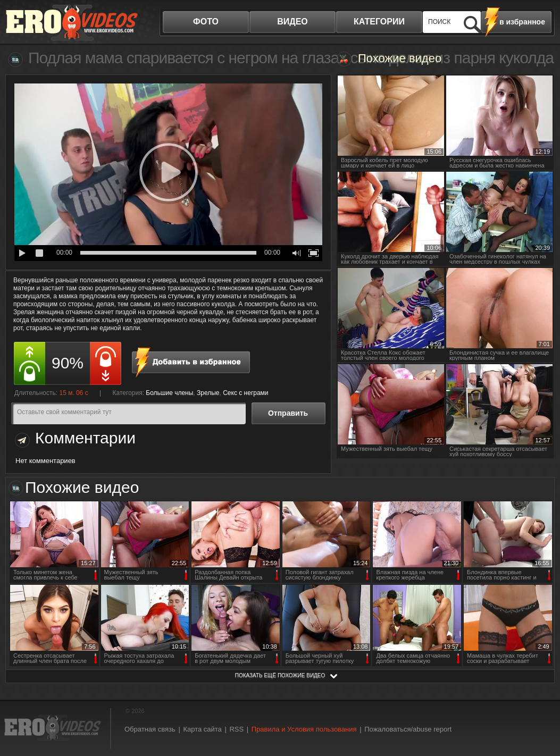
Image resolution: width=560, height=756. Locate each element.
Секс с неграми (245, 393)
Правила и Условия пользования (304, 729)
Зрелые (208, 393)
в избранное (522, 22)
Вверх (540, 709)
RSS (236, 729)
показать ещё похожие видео (280, 675)
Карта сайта (202, 729)
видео (292, 22)
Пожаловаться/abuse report (408, 729)
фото (206, 22)
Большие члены (169, 393)
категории (379, 22)
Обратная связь (150, 729)
